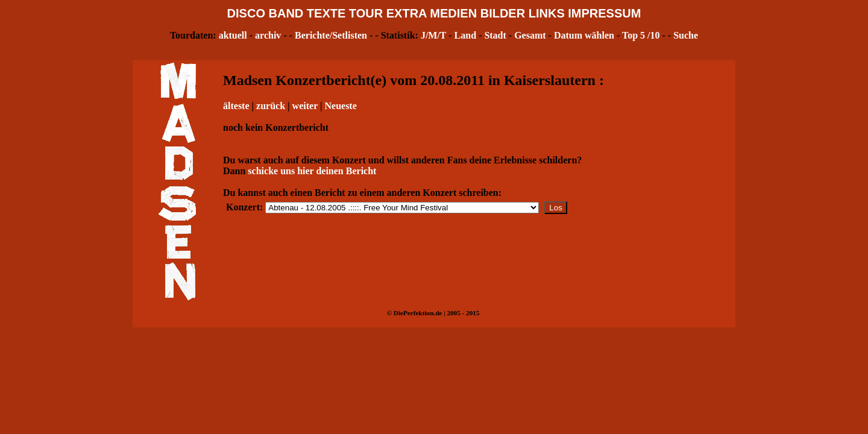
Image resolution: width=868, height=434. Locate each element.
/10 (653, 35)
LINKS (547, 13)
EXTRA (407, 13)
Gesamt (530, 35)
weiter (305, 106)
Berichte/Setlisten (331, 35)
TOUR (366, 13)
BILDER (503, 13)
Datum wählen (584, 35)
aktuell (233, 35)
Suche (686, 35)
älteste (236, 106)
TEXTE (326, 13)
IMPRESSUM (604, 13)
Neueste (340, 106)
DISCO (246, 13)
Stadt (495, 35)
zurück (271, 106)
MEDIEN (453, 13)
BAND (286, 13)
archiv (268, 35)
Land (465, 35)
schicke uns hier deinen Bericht (312, 171)
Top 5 (634, 35)
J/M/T (433, 35)
